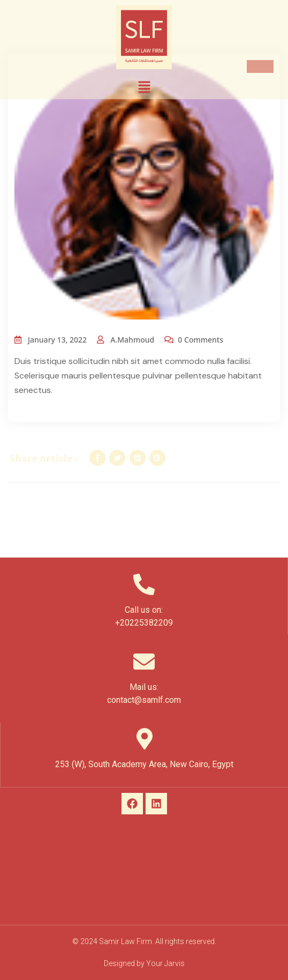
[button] (144, 87)
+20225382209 (144, 623)
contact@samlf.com (144, 700)
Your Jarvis (165, 963)
